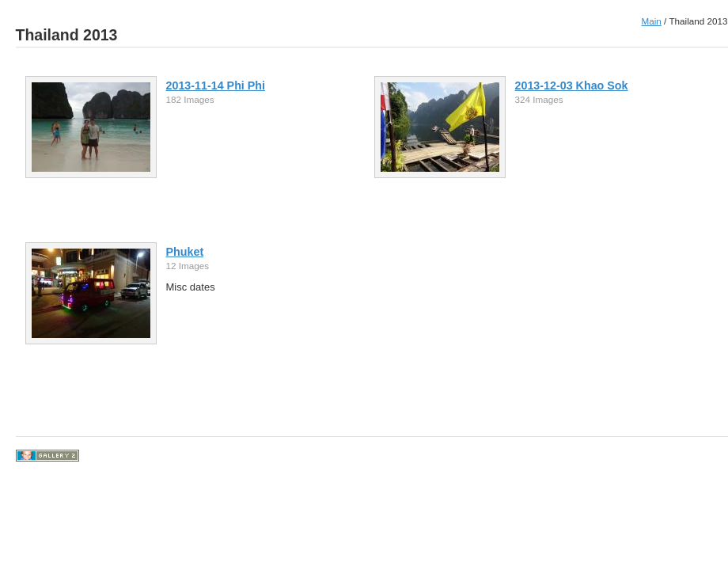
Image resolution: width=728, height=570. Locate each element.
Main (652, 21)
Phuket (185, 252)
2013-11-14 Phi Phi (216, 85)
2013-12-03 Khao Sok (572, 85)
